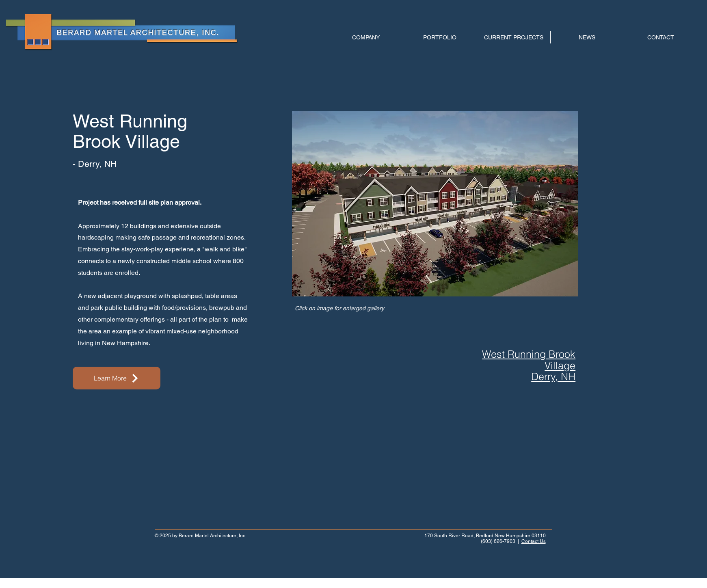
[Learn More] (117, 378)
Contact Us (534, 541)
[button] (435, 204)
